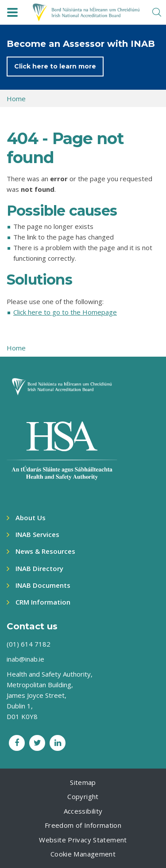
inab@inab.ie (25, 659)
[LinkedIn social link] (58, 743)
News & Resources (45, 551)
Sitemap (83, 782)
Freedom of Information (83, 825)
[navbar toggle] (12, 12)
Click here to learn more (55, 66)
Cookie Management (83, 854)
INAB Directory (39, 568)
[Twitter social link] (37, 743)
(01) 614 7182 (29, 644)
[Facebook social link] (17, 743)
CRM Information (43, 602)
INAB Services (37, 534)
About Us (31, 518)
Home (16, 99)
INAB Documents (43, 585)
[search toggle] (157, 12)
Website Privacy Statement (83, 840)
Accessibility (83, 811)
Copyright (83, 796)
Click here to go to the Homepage (65, 312)
